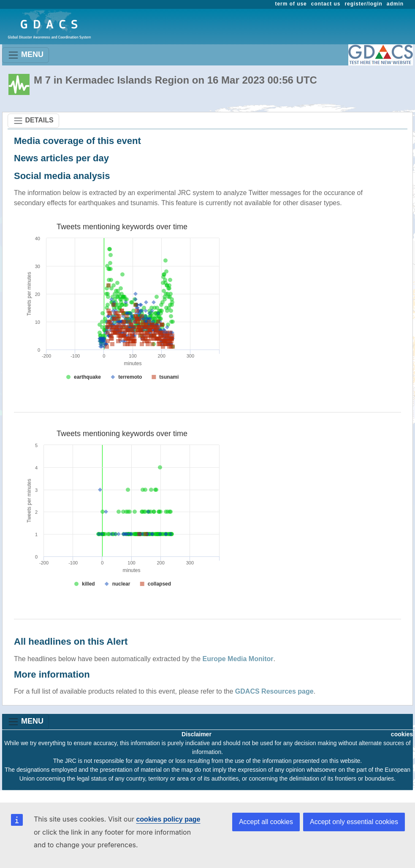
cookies (402, 734)
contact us (326, 4)
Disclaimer (197, 734)
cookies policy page (168, 819)
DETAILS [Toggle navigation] (33, 121)
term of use (291, 4)
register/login (363, 4)
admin (395, 4)
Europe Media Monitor (238, 659)
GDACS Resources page (274, 691)
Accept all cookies (266, 822)
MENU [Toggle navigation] (26, 55)
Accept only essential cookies (354, 822)
